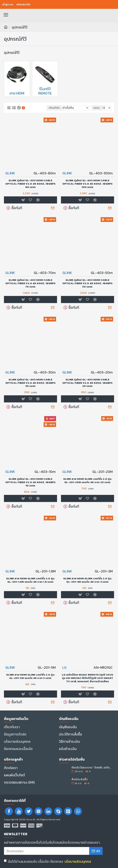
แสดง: (97, 108)
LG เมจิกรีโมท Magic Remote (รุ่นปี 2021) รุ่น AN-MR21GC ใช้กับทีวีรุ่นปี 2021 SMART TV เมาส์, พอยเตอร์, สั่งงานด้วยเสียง (87, 678)
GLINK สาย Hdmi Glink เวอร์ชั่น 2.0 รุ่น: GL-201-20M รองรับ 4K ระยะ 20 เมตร (88, 481)
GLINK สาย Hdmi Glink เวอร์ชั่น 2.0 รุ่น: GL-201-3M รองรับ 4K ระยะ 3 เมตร (88, 580)
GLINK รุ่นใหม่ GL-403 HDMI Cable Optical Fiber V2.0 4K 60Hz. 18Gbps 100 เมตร (87, 184)
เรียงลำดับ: (54, 108)
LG (64, 667)
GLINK (10, 173)
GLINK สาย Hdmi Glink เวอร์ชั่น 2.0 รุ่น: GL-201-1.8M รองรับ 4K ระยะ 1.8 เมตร (30, 580)
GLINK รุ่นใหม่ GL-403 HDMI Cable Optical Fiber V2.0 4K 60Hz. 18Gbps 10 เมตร (30, 482)
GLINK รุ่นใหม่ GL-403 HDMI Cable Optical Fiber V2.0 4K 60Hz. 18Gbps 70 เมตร (30, 283)
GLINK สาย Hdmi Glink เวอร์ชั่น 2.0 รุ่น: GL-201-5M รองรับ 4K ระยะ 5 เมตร (30, 677)
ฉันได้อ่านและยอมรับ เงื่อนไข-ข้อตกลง (48, 861)
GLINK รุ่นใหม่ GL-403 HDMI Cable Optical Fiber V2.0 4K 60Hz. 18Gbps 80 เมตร (30, 184)
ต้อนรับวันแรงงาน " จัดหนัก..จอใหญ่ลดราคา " (91, 768)
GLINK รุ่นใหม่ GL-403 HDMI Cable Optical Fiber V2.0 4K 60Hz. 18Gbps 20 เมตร (87, 383)
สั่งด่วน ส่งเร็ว (80, 779)
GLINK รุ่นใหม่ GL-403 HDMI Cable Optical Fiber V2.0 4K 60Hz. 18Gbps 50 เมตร (87, 283)
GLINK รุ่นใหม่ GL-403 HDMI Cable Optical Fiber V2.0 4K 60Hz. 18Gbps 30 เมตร (30, 383)
